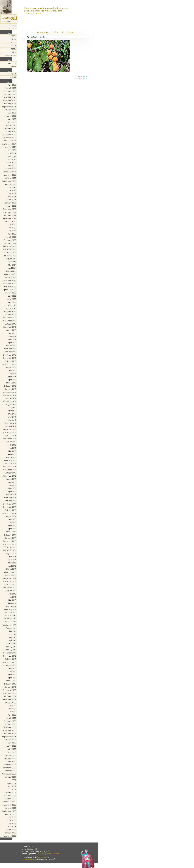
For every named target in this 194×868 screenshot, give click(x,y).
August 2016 (11, 442)
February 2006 (10, 833)
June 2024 (12, 153)
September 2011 (9, 625)
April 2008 (12, 752)
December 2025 (9, 97)
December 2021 (10, 246)
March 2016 (11, 457)
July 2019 (12, 333)
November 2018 (10, 358)
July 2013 (12, 557)
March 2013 (11, 569)
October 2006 (10, 808)
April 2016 (12, 454)
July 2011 (12, 631)
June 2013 (12, 560)
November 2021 (10, 249)
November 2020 (9, 283)
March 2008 (11, 755)
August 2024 (11, 147)
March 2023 (11, 200)
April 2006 (12, 827)
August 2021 (11, 259)
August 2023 (11, 184)
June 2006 (12, 820)
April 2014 (12, 529)
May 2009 (12, 712)
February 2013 (10, 572)
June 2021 (12, 262)
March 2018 (11, 383)
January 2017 (11, 426)
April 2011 (12, 640)
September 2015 (9, 476)
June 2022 (12, 228)
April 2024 (12, 159)
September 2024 (9, 144)
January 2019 (11, 352)
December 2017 (10, 392)
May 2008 (12, 749)
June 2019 (12, 336)
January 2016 (11, 463)
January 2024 (10, 169)
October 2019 (10, 324)
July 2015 (12, 482)
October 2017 (10, 398)
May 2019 (12, 339)
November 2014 (10, 507)
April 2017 (12, 417)
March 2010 (11, 681)
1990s (14, 46)
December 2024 (9, 135)
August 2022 (11, 221)
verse (14, 66)
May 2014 (12, 526)
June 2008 (12, 746)
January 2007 (10, 799)
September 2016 (9, 439)
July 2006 (12, 817)
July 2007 (12, 780)
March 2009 (11, 718)
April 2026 (12, 85)
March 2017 (11, 420)
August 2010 (11, 665)
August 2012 (11, 591)
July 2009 (12, 706)
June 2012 (12, 597)
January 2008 (10, 761)
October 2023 (10, 178)
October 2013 (10, 547)
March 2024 (11, 162)
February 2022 (10, 240)
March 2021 (11, 271)
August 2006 (11, 814)
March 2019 (11, 346)
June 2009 (12, 709)
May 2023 (12, 193)
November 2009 (9, 693)
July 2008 (12, 743)
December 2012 (10, 578)
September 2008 (9, 737)
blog (14, 25)
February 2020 (10, 311)
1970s (14, 52)
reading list (11, 74)
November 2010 (10, 656)
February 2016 (10, 460)
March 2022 (11, 237)
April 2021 (12, 268)
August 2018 (11, 367)
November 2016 (10, 432)
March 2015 (11, 495)
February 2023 (10, 203)
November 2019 (10, 321)
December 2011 (10, 616)
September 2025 (9, 107)
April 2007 (12, 789)
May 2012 (12, 600)
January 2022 (10, 243)
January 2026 (10, 94)
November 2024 (9, 138)
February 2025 (10, 128)
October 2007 (10, 771)
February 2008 (10, 758)
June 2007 (12, 783)
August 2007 (11, 777)
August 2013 (11, 553)
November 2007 (9, 768)
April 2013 (12, 566)
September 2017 (9, 401)
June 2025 (12, 116)
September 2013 (9, 550)
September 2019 (9, 327)
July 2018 (12, 370)
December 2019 (10, 318)
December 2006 (9, 802)
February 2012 (10, 609)
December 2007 (9, 765)
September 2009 (9, 699)
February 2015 (10, 498)
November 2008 (9, 730)
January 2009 (10, 724)
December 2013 (10, 541)
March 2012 (11, 606)
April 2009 (12, 715)
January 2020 (10, 315)
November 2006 (9, 805)
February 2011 (10, 647)
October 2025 (10, 103)
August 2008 (11, 740)
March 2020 (11, 308)
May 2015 (12, 488)
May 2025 (12, 119)
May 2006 (12, 823)
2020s (13, 36)
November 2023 (9, 175)
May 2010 (12, 675)
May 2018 (12, 377)
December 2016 (10, 429)
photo (85, 76)
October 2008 (10, 733)
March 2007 (11, 792)
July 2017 (12, 408)
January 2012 (11, 612)
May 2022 (12, 231)
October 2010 (10, 659)
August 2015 (11, 479)
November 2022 (9, 212)
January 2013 (11, 575)
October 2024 (10, 141)
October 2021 (10, 252)
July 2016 (12, 445)
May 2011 (12, 637)
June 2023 (12, 190)
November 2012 (10, 581)
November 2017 (10, 395)
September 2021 (9, 256)
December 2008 (9, 727)
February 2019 (10, 349)
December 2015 (10, 467)
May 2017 (12, 414)
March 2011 (11, 643)
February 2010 (10, 684)
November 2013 (10, 544)
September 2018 (9, 364)
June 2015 (12, 485)
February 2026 (10, 91)
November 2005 (9, 836)
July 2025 (12, 113)
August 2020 (11, 293)
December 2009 (9, 690)
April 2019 (12, 342)
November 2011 (10, 619)
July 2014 (12, 519)
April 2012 (12, 603)
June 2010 (12, 671)
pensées (12, 28)
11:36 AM (84, 78)
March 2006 (11, 830)
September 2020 (9, 290)
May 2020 (12, 302)
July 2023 (12, 187)
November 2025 (9, 100)
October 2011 (11, 622)
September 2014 (9, 513)
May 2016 (12, 451)
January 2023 (10, 206)
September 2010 (9, 662)
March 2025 (11, 125)
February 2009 (10, 721)
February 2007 (10, 796)
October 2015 (10, 473)
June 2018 (12, 373)
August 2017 (11, 405)
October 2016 (10, 436)
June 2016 (12, 448)
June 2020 (12, 299)
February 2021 (10, 274)
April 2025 (12, 122)
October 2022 (10, 215)
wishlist (13, 77)
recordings (11, 63)
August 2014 (11, 516)
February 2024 (10, 166)
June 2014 (12, 522)
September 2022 (9, 218)
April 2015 (12, 491)
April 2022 (12, 234)
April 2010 (12, 678)
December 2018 (10, 355)
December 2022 (9, 209)
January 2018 (11, 389)
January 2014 (11, 538)
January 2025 (10, 131)
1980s (14, 49)
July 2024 (12, 150)
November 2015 (10, 470)
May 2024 (12, 156)
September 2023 (9, 181)
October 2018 (10, 361)
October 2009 (10, 696)
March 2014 (11, 532)
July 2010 (12, 668)
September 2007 (9, 774)
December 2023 (9, 172)
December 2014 (10, 504)
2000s (13, 43)
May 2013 (12, 563)
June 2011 (12, 634)
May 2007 (12, 786)
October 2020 (10, 287)
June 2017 (12, 411)
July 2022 (12, 225)
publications (11, 55)
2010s (14, 39)
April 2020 (12, 305)
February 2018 (10, 386)
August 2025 (11, 110)
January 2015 (11, 501)
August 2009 (11, 702)
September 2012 (9, 588)
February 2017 (10, 423)
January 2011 (11, 650)
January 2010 (11, 687)
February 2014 (10, 535)
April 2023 (12, 197)
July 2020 (12, 296)
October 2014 (10, 510)
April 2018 (12, 380)
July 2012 (12, 594)
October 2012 (10, 585)
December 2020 (9, 280)
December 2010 (10, 653)
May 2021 (12, 265)
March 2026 (11, 88)
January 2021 (11, 277)
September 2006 (9, 811)
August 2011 (11, 628)
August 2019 (11, 330)
